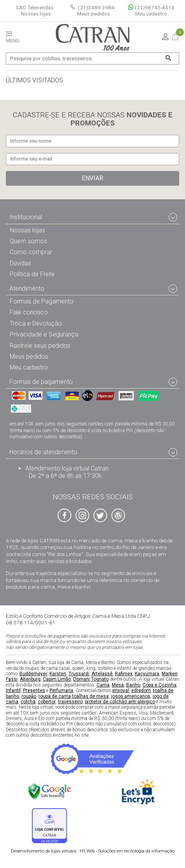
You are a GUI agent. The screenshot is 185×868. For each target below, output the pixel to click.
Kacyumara (147, 674)
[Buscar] (168, 58)
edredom (141, 691)
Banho (133, 685)
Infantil (13, 691)
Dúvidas (20, 263)
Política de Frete (32, 275)
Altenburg (30, 680)
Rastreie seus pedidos (40, 346)
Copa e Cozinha (159, 685)
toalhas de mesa (90, 696)
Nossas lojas (36, 14)
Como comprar (31, 252)
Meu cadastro (151, 14)
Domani (82, 680)
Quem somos (28, 241)
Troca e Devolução (36, 323)
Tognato (100, 680)
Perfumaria (61, 691)
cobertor (47, 702)
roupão (29, 696)
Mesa (118, 685)
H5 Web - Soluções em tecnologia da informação (93, 851)
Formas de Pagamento (42, 301)
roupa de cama (55, 696)
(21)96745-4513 (151, 8)
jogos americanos (131, 696)
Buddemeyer (33, 674)
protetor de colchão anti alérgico (120, 702)
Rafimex (124, 674)
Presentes (34, 691)
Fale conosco (29, 313)
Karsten (58, 674)
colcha (28, 702)
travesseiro (70, 702)
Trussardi (79, 674)
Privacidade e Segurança (44, 335)
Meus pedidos (93, 14)
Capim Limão (57, 680)
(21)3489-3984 (96, 7)
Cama (103, 685)
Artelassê (102, 674)
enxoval (121, 691)
